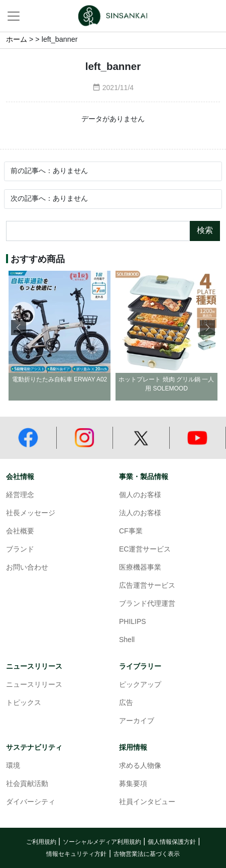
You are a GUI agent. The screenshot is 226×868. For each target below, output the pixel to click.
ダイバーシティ (31, 802)
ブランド (20, 550)
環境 (13, 766)
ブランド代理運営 (147, 604)
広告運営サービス (147, 586)
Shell (127, 640)
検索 (205, 231)
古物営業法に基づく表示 (147, 854)
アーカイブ (137, 721)
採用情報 (133, 747)
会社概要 (20, 532)
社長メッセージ (31, 514)
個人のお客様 (140, 495)
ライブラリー (140, 666)
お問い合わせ (27, 568)
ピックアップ (140, 685)
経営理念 (20, 495)
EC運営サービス (145, 550)
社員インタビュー (147, 802)
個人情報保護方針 (172, 842)
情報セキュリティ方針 (76, 854)
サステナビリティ (34, 747)
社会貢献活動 (27, 784)
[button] (207, 328)
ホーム (17, 40)
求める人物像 (140, 766)
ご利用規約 (41, 842)
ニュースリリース (34, 666)
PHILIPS (133, 622)
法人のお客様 (140, 514)
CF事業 (131, 532)
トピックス (24, 703)
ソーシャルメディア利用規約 (102, 842)
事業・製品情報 (144, 477)
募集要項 (133, 784)
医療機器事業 (140, 568)
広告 (126, 703)
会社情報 (20, 477)
